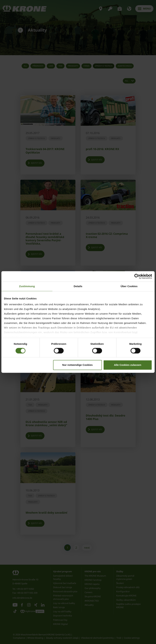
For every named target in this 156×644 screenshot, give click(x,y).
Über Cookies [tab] (129, 286)
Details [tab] (78, 286)
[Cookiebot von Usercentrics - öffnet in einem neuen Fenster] (137, 276)
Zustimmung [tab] (27, 286)
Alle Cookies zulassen (128, 365)
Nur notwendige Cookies (77, 365)
